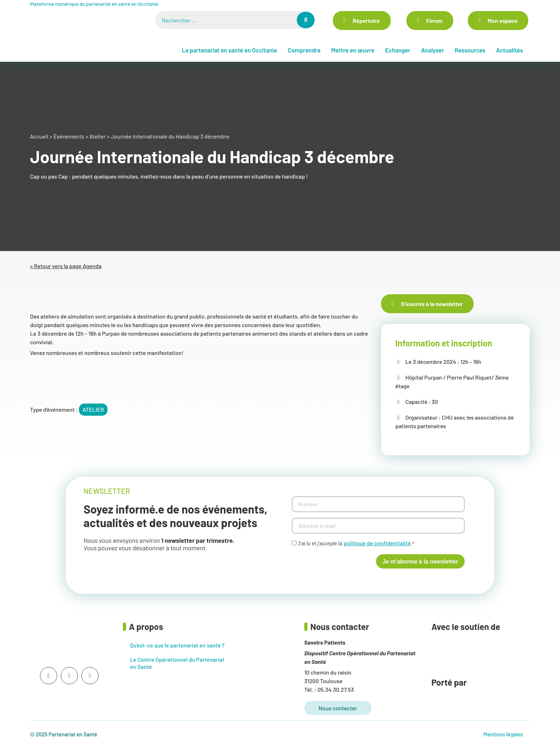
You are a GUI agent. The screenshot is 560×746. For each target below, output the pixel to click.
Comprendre (304, 50)
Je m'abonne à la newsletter (420, 562)
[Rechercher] (306, 20)
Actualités (509, 50)
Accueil (39, 136)
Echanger (397, 50)
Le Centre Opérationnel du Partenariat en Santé (177, 663)
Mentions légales (503, 734)
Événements (69, 136)
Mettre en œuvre (353, 50)
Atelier (97, 136)
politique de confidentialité (377, 543)
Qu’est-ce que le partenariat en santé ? (177, 645)
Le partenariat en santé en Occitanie (229, 50)
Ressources (470, 50)
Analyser (432, 50)
